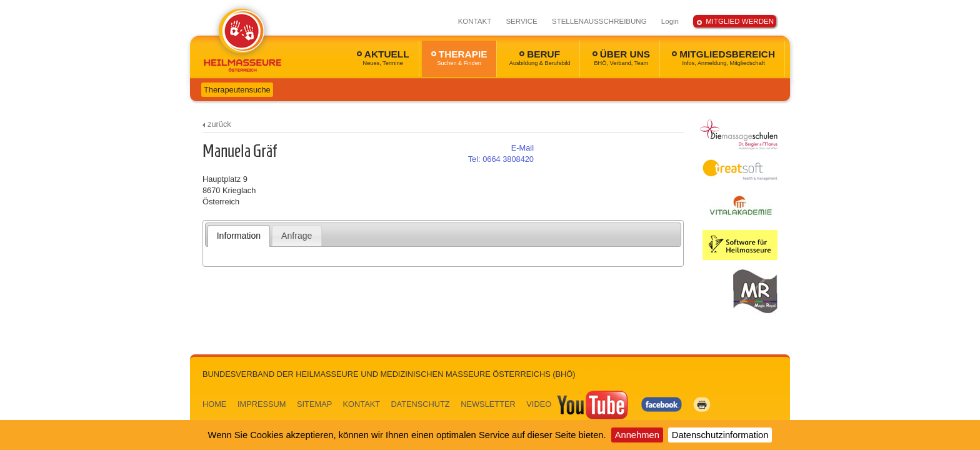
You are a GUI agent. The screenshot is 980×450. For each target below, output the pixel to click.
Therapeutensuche (237, 90)
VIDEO (578, 404)
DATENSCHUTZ (420, 404)
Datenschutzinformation (720, 435)
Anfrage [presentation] (297, 236)
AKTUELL (383, 57)
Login (670, 21)
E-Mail (522, 148)
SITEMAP (314, 404)
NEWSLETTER (488, 404)
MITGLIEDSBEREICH (723, 57)
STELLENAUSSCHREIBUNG (599, 21)
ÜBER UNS (621, 57)
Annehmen (637, 435)
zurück (219, 124)
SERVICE (521, 21)
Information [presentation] (239, 236)
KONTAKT (475, 21)
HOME (214, 404)
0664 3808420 (501, 159)
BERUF (540, 57)
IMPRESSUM (262, 404)
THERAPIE (459, 57)
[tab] (239, 236)
